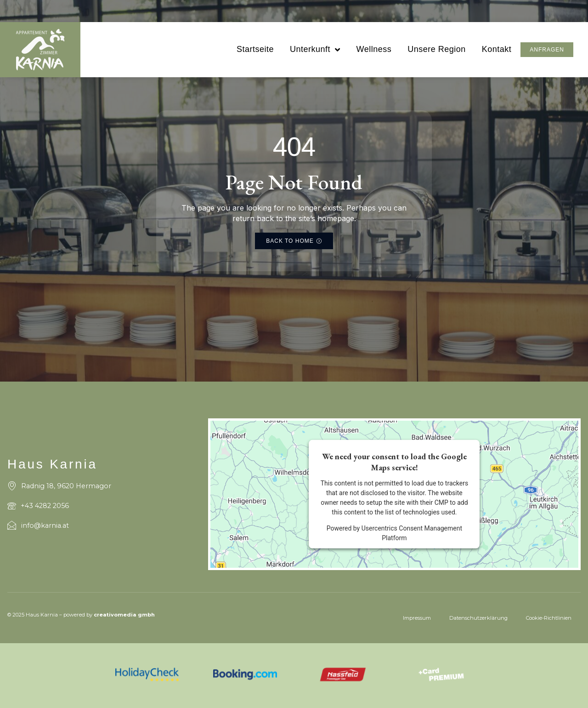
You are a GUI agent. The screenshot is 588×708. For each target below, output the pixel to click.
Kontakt (497, 49)
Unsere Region (437, 49)
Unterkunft (315, 50)
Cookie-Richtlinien (549, 618)
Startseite (255, 49)
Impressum (417, 618)
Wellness (374, 49)
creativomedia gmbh (124, 615)
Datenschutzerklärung (478, 618)
